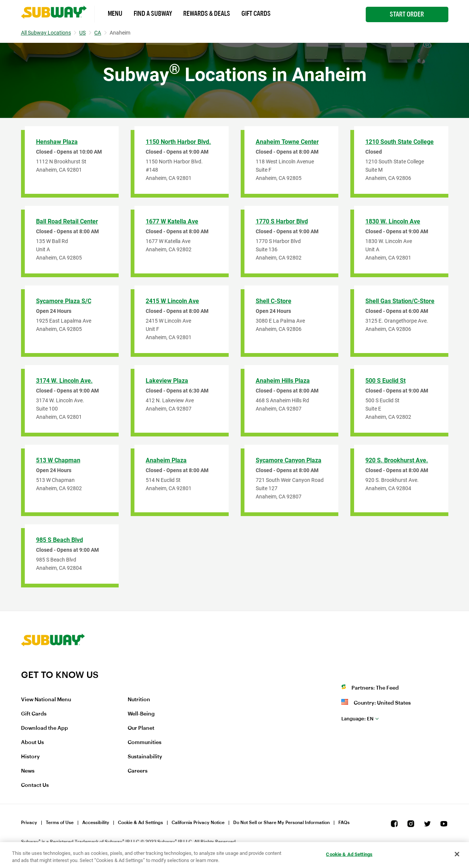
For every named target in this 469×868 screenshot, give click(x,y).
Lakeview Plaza (167, 381)
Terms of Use (60, 823)
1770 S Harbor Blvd (282, 221)
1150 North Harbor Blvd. (178, 142)
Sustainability (145, 757)
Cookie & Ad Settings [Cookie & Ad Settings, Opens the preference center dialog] (349, 854)
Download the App (44, 728)
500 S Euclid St (385, 381)
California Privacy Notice (198, 823)
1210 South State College (400, 142)
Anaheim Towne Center (287, 142)
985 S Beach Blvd (60, 540)
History (30, 757)
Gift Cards (256, 14)
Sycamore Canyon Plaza (289, 460)
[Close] (457, 854)
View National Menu (46, 700)
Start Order (407, 14)
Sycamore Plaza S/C (64, 301)
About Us (32, 743)
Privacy (29, 823)
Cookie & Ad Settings (140, 823)
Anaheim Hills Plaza (283, 381)
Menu (115, 14)
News (28, 771)
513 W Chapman (58, 460)
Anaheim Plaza (166, 460)
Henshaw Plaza (57, 142)
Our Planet (141, 728)
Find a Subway (153, 14)
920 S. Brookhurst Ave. (397, 460)
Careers (138, 771)
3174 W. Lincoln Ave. (64, 381)
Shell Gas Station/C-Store (400, 301)
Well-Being (141, 714)
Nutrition (139, 700)
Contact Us (35, 785)
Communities (145, 743)
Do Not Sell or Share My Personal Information (281, 823)
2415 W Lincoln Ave (172, 301)
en (357, 719)
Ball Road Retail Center (67, 221)
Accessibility (96, 823)
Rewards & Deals (207, 14)
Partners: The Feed (375, 688)
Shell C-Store (274, 301)
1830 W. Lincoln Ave (393, 221)
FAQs (344, 823)
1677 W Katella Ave (172, 221)
